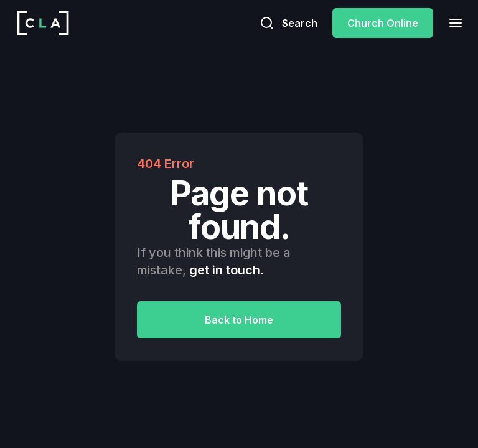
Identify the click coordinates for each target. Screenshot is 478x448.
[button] (452, 23)
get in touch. (227, 270)
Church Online (383, 23)
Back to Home (239, 320)
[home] (43, 23)
